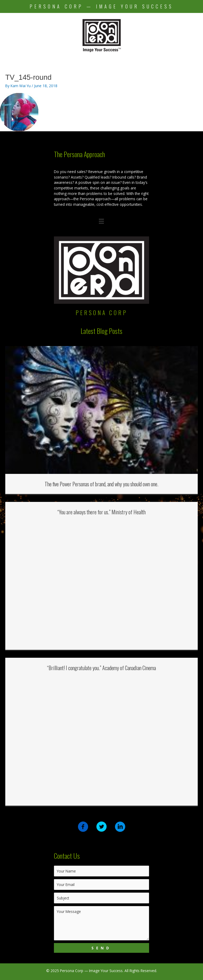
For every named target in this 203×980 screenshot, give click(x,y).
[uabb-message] (101, 923)
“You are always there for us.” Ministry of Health (101, 512)
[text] (101, 871)
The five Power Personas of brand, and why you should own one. (101, 484)
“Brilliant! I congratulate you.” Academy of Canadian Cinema (101, 668)
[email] (101, 885)
